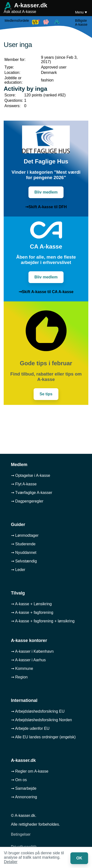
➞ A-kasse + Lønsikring (31, 604)
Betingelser (21, 834)
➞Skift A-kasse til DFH (46, 207)
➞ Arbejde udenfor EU (30, 728)
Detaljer (11, 862)
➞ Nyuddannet (24, 553)
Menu (80, 12)
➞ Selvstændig (24, 561)
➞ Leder (18, 570)
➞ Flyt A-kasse (24, 484)
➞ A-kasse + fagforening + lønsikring (43, 621)
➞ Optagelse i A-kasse (31, 475)
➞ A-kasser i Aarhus (28, 660)
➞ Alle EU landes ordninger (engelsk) (43, 737)
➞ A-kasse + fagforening (32, 612)
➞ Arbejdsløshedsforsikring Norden (42, 720)
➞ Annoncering (24, 797)
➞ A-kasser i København (32, 651)
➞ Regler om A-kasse (30, 771)
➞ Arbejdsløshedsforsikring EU (38, 711)
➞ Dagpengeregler (27, 501)
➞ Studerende (23, 544)
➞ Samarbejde (24, 788)
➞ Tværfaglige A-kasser (32, 493)
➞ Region (19, 677)
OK (79, 858)
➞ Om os (19, 780)
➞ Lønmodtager (25, 535)
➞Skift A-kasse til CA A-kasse (46, 292)
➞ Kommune (22, 668)
